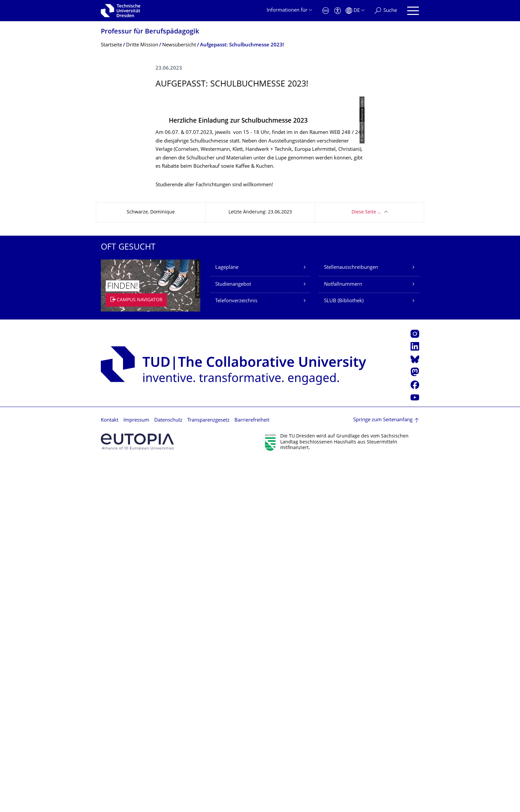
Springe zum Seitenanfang (383, 771)
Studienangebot (233, 636)
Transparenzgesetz (208, 771)
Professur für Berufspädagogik (150, 32)
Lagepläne (227, 619)
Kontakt (110, 771)
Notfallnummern (343, 636)
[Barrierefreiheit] (338, 11)
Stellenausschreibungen (351, 619)
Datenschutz (168, 771)
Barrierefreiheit (252, 771)
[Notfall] (326, 11)
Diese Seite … (366, 563)
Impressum (136, 771)
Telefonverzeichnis (236, 652)
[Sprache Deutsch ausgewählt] (355, 11)
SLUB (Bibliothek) (344, 652)
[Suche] (386, 11)
